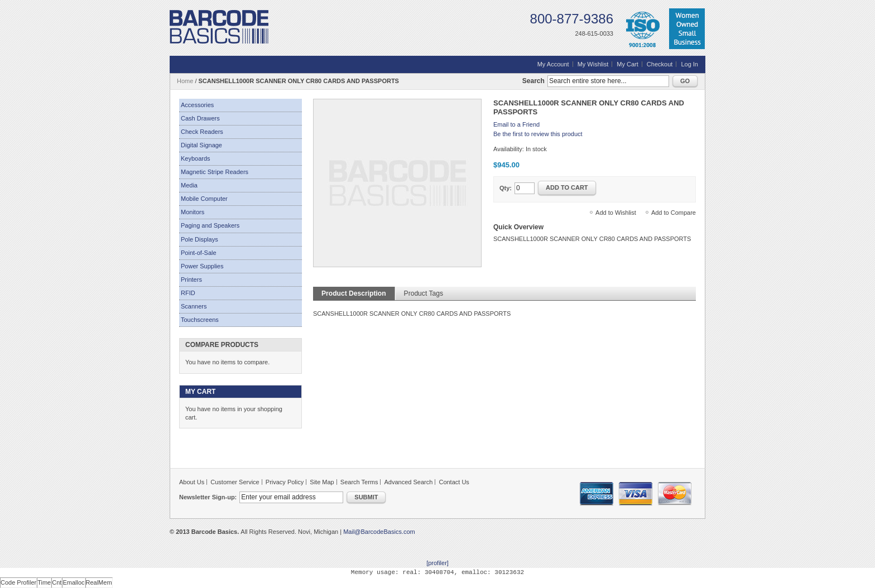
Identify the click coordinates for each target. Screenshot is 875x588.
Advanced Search (409, 482)
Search (533, 81)
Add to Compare (674, 213)
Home (185, 81)
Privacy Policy (285, 482)
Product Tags (424, 293)
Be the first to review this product (538, 134)
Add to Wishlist (616, 213)
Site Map (322, 482)
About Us (192, 482)
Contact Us (454, 482)
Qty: (506, 188)
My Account (553, 64)
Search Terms (359, 482)
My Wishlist (593, 64)
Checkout (660, 64)
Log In (689, 64)
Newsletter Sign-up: (208, 497)
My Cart (628, 64)
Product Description (354, 293)
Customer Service (235, 482)
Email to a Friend (516, 124)
